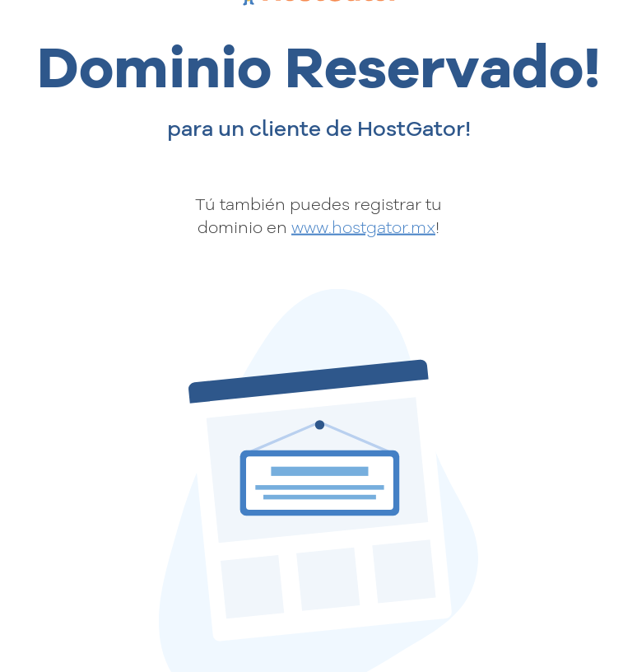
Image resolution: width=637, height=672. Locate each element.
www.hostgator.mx (363, 227)
